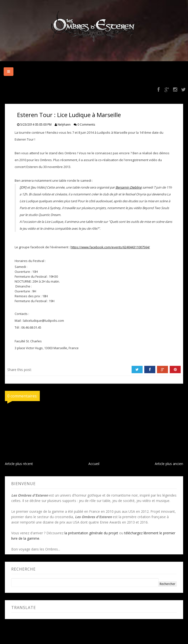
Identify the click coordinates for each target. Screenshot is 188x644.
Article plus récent (19, 464)
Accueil (94, 464)
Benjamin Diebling (129, 187)
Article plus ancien (169, 464)
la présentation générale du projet (91, 533)
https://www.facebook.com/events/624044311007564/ (110, 247)
